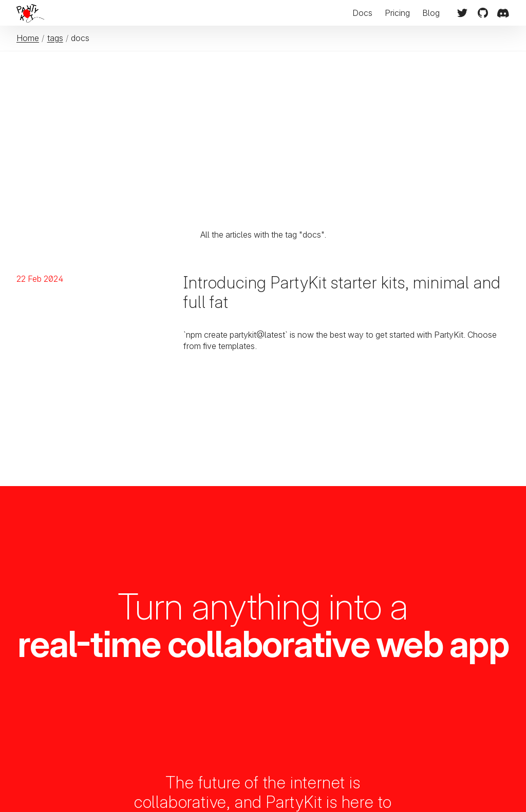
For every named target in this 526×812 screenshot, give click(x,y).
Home (28, 38)
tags (55, 38)
